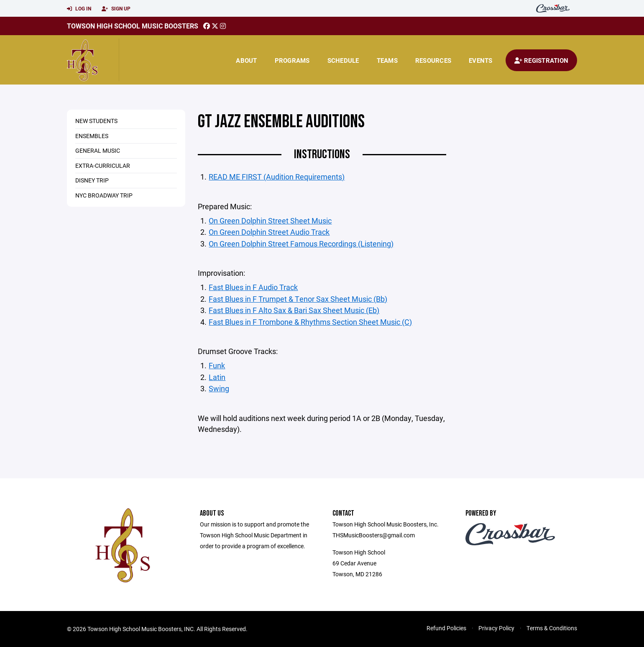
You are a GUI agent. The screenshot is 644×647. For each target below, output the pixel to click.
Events (481, 60)
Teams (387, 60)
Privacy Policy (496, 628)
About (246, 60)
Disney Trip (92, 180)
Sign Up (116, 9)
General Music (98, 150)
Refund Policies (446, 628)
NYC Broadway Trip (104, 195)
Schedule (343, 60)
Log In (79, 9)
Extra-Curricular (103, 166)
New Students (96, 121)
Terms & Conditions (552, 628)
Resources (433, 60)
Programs (292, 60)
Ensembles (92, 136)
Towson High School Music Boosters (133, 26)
